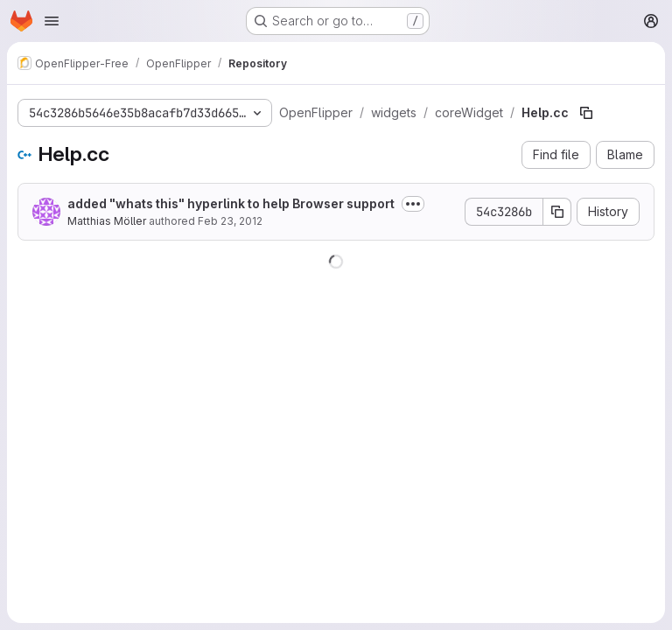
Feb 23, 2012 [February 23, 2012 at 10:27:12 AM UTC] (230, 221)
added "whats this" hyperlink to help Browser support (231, 203)
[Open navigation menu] (52, 21)
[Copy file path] (586, 113)
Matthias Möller (107, 221)
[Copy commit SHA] (557, 212)
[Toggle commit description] (413, 204)
